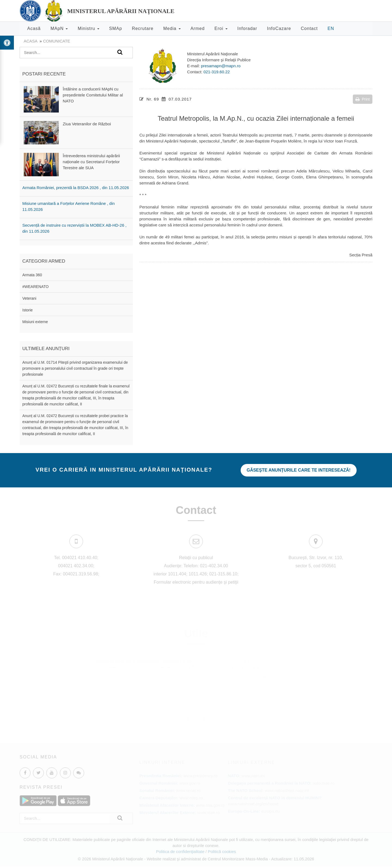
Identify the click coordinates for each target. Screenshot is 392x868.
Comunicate (57, 41)
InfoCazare (279, 28)
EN (331, 28)
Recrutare (143, 28)
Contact (309, 28)
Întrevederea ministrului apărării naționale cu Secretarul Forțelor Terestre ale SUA (91, 162)
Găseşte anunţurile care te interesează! (299, 470)
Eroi (221, 28)
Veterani (29, 298)
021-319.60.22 (217, 72)
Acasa (30, 41)
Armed (198, 28)
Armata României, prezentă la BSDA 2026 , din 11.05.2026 (76, 188)
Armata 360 (32, 275)
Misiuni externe (35, 322)
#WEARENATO (36, 287)
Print (363, 99)
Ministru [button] (88, 28)
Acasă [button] (34, 28)
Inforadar (247, 28)
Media (172, 28)
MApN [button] (59, 28)
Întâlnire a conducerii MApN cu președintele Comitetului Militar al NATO (93, 95)
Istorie (27, 310)
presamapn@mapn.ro (221, 66)
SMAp (116, 28)
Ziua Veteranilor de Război (87, 124)
